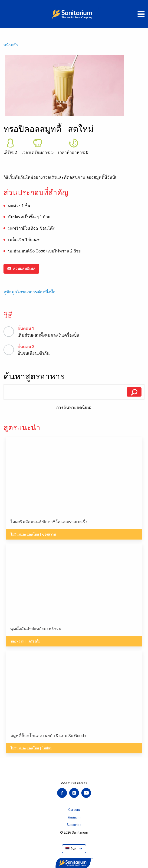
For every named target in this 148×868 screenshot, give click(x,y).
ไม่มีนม (47, 748)
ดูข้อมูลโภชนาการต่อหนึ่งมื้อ (30, 292)
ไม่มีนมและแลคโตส (25, 534)
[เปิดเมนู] (141, 14)
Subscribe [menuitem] (74, 825)
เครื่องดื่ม (34, 641)
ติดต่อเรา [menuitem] (74, 817)
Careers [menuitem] (74, 810)
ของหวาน (49, 534)
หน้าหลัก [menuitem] (11, 45)
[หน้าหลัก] (74, 14)
